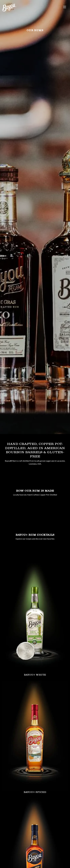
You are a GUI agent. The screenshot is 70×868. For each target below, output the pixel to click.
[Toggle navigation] (65, 7)
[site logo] (9, 7)
